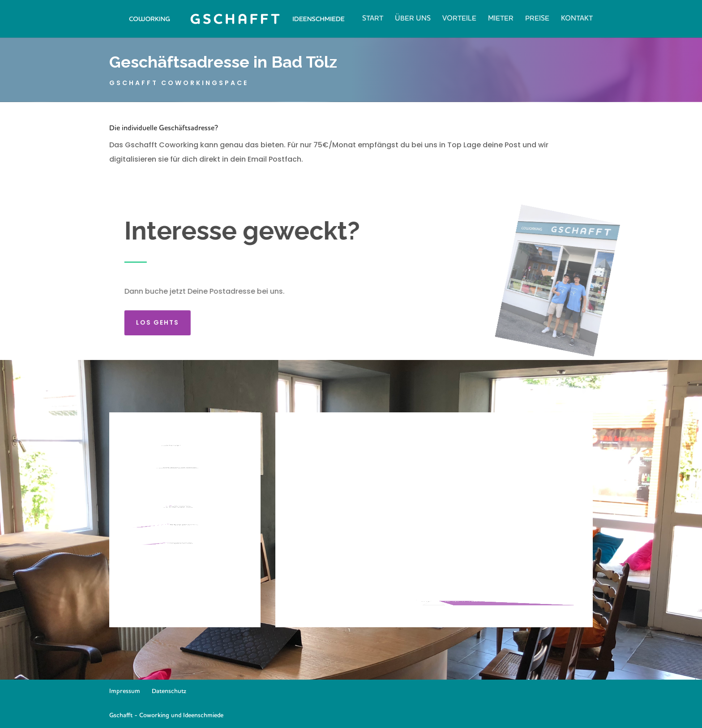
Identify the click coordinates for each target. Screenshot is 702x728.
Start (373, 19)
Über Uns (413, 19)
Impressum (125, 691)
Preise (537, 19)
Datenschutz (169, 691)
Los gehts (162, 318)
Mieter (501, 19)
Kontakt (577, 19)
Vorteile (459, 19)
